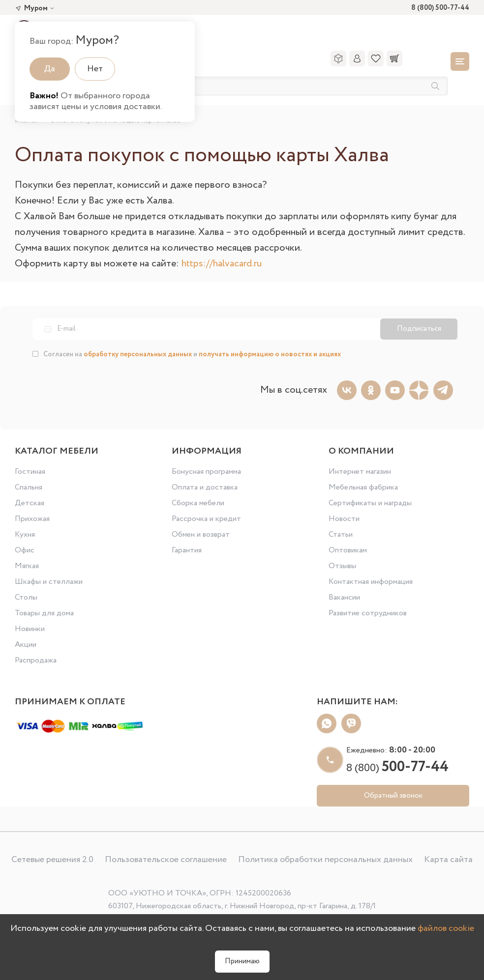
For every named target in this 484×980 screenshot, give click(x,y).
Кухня (25, 534)
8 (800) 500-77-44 (440, 8)
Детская (30, 503)
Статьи (341, 534)
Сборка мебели (198, 503)
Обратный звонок (393, 796)
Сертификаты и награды (370, 503)
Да (50, 69)
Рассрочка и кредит (206, 519)
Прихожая (32, 519)
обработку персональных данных (138, 354)
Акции (26, 645)
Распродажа (36, 660)
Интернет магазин (360, 472)
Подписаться (419, 329)
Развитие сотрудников (368, 613)
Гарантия (187, 550)
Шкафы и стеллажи (49, 582)
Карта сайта (448, 860)
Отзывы (342, 566)
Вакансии (344, 597)
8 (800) (397, 768)
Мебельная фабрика (363, 487)
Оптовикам (348, 550)
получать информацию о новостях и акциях (270, 354)
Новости (344, 519)
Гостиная (30, 472)
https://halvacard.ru (222, 264)
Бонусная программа (206, 472)
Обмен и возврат (201, 534)
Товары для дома (44, 613)
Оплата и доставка (205, 487)
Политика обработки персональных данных (325, 860)
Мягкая (27, 566)
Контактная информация (371, 582)
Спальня (29, 487)
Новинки (30, 629)
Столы (26, 597)
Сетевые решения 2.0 (52, 860)
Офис (25, 550)
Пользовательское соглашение (166, 860)
